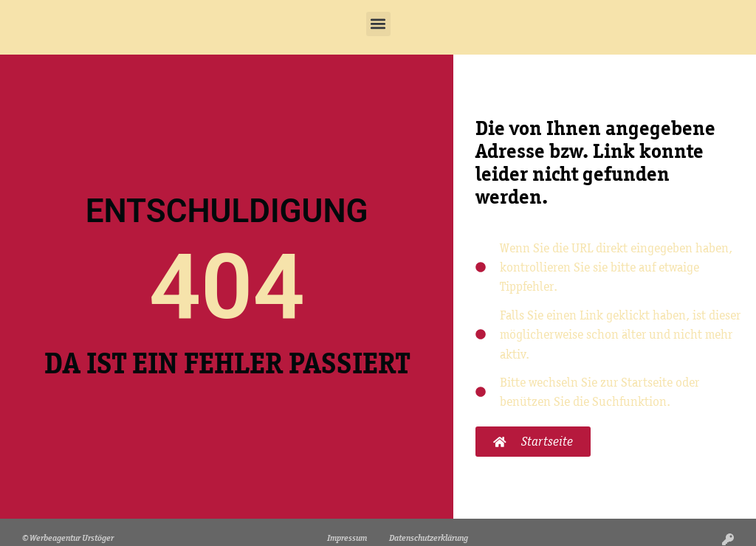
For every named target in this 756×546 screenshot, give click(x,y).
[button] (378, 24)
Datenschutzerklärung (429, 538)
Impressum (347, 538)
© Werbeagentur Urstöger (68, 538)
